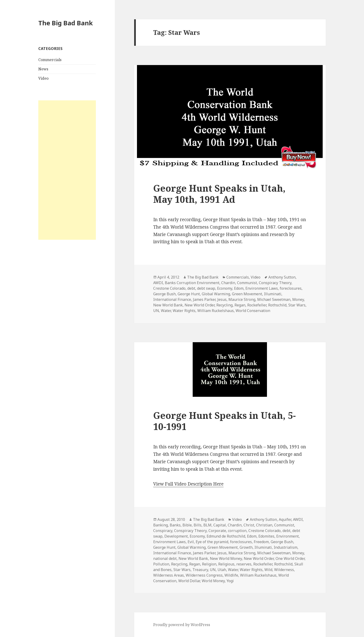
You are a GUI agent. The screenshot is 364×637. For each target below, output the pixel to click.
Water (166, 311)
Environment (288, 536)
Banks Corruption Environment (192, 283)
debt (191, 288)
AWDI (158, 283)
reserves (244, 564)
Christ (249, 525)
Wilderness (284, 570)
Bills (198, 525)
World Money (213, 581)
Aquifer (285, 519)
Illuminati (273, 294)
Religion (209, 564)
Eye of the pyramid (212, 542)
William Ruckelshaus (216, 311)
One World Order (290, 558)
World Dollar (189, 581)
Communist (247, 283)
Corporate (217, 531)
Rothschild (277, 305)
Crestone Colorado (169, 288)
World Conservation (253, 311)
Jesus (222, 299)
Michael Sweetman (274, 299)
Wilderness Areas (169, 575)
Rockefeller (257, 305)
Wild (268, 570)
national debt (165, 558)
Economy (225, 288)
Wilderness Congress (204, 575)
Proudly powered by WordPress (182, 625)
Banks (175, 525)
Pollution (161, 564)
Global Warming (216, 294)
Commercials (50, 60)
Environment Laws (262, 288)
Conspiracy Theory (275, 283)
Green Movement (247, 294)
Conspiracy (163, 531)
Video (43, 78)
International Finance (172, 299)
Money (298, 299)
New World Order (200, 305)
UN (156, 311)
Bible (187, 525)
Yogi (230, 581)
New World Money (226, 558)
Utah (222, 570)
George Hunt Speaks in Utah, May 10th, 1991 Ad (219, 194)
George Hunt (189, 294)
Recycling (224, 305)
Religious (226, 564)
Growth (246, 547)
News (43, 69)
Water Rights (184, 311)
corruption (237, 531)
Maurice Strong (242, 299)
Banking (161, 525)
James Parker (204, 299)
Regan (240, 305)
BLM (207, 525)
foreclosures (291, 288)
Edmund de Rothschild (226, 536)
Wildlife (231, 575)
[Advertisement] (67, 170)
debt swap (206, 288)
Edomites (266, 536)
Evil (191, 542)
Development (176, 536)
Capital (220, 525)
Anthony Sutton (282, 277)
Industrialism (286, 547)
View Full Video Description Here (188, 484)
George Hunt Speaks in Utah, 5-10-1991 (224, 421)
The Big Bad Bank (66, 23)
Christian (264, 525)
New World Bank (168, 305)
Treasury (200, 570)
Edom (239, 288)
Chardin (228, 283)
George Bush (164, 294)
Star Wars (297, 305)
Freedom (261, 542)
